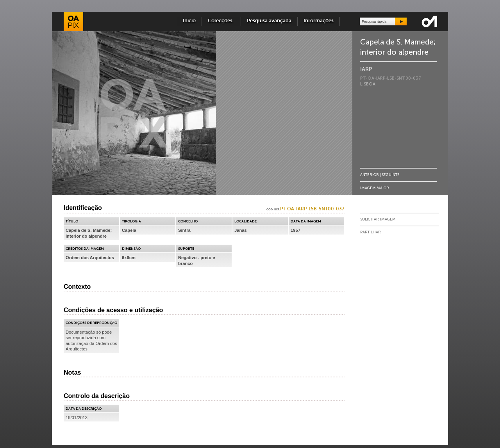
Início (189, 21)
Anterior (370, 175)
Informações (319, 21)
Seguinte (391, 175)
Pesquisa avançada (269, 21)
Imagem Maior (375, 188)
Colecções (221, 21)
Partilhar (371, 232)
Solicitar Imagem (378, 219)
